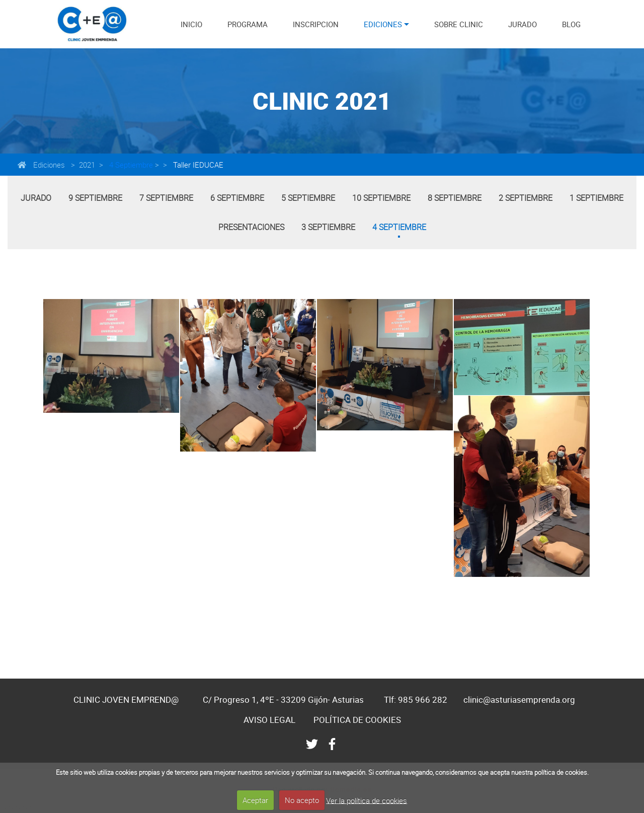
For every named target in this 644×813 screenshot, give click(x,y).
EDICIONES (383, 24)
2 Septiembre (526, 198)
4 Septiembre (130, 165)
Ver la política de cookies (367, 800)
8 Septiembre (455, 198)
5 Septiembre (308, 198)
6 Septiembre (237, 198)
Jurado (36, 198)
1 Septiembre (596, 198)
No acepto (302, 800)
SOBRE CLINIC (459, 24)
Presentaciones (251, 227)
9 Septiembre (95, 198)
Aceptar (255, 800)
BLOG (571, 24)
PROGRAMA (248, 24)
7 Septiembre (166, 198)
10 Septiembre (381, 198)
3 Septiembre (328, 227)
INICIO (191, 24)
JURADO (522, 24)
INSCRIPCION (316, 24)
